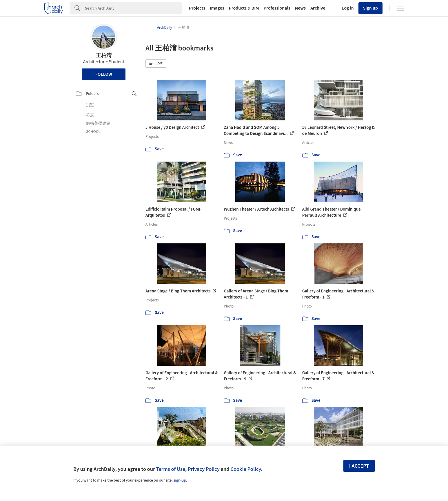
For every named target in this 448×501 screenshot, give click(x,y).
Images (217, 8)
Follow (104, 74)
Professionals (277, 8)
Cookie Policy (246, 469)
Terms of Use (171, 469)
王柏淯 (104, 56)
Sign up (370, 8)
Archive (318, 8)
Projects (197, 8)
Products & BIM (244, 8)
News (300, 8)
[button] (156, 64)
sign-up (180, 480)
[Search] (133, 8)
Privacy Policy (204, 469)
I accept (359, 466)
